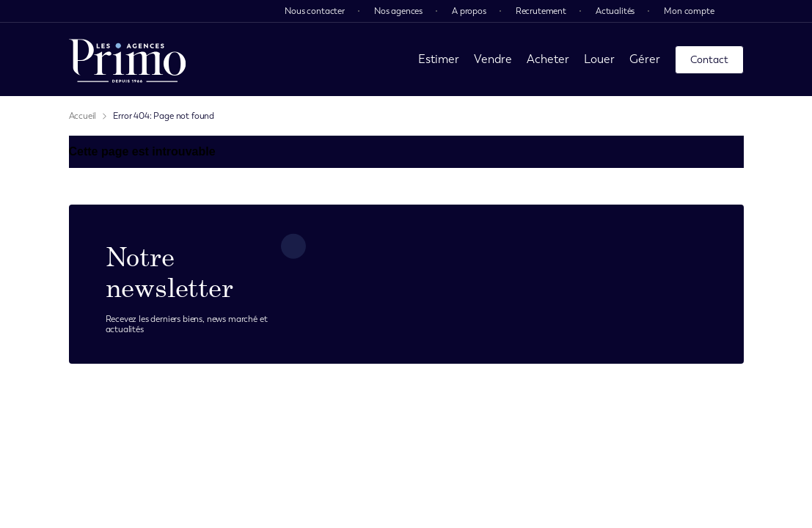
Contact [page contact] (709, 60)
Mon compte (689, 11)
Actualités (615, 11)
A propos (469, 11)
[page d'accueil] (128, 59)
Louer (599, 59)
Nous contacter (315, 11)
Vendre (493, 59)
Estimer (439, 59)
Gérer (645, 59)
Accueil (83, 116)
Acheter (548, 59)
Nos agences (398, 11)
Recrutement (541, 11)
